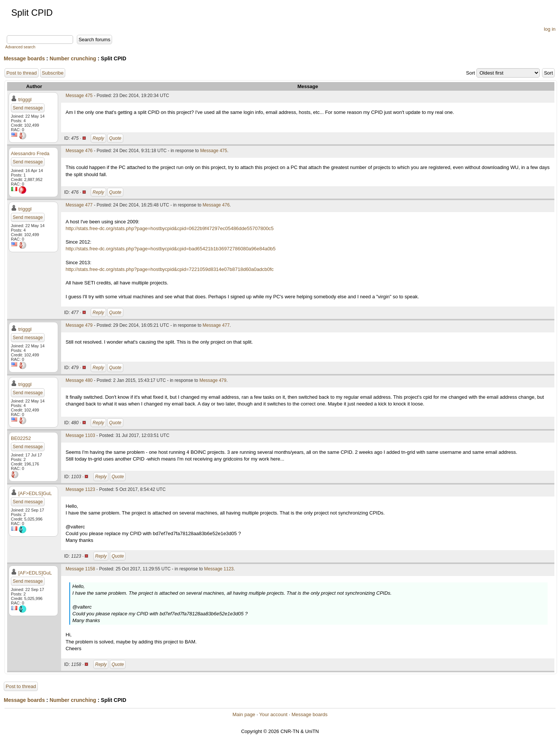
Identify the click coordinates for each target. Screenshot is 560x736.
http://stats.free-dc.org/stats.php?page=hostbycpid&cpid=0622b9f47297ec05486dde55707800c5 (170, 228)
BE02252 (21, 438)
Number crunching (73, 58)
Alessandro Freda (30, 153)
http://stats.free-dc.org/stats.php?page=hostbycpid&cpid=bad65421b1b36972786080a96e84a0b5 (171, 249)
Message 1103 (80, 435)
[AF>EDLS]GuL (35, 493)
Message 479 (79, 325)
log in (550, 29)
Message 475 (79, 96)
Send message (28, 108)
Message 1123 (80, 489)
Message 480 (79, 380)
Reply (98, 138)
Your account (273, 714)
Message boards (24, 58)
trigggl (25, 99)
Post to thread (22, 73)
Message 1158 (80, 569)
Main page (244, 714)
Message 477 (79, 205)
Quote (115, 138)
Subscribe (53, 73)
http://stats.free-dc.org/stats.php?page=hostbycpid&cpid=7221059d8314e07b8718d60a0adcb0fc (170, 269)
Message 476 (79, 151)
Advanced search (20, 47)
